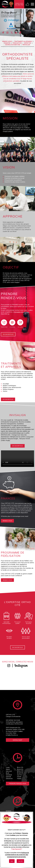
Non (12, 861)
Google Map (17, 740)
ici (9, 314)
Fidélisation (17, 43)
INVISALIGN (26, 45)
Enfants (9, 811)
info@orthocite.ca (12, 735)
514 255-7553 (11, 733)
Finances (7, 43)
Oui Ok (20, 861)
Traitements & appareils (23, 41)
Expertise (27, 43)
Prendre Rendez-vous (17, 784)
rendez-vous (7, 521)
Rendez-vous (7, 41)
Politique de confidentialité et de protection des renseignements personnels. (17, 855)
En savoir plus (8, 334)
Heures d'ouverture (13, 45)
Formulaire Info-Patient (21, 312)
